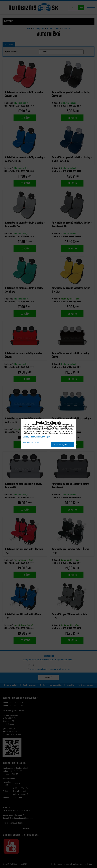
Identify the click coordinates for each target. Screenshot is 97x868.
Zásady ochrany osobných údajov (36, 437)
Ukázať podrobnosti (31, 443)
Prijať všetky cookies (62, 444)
